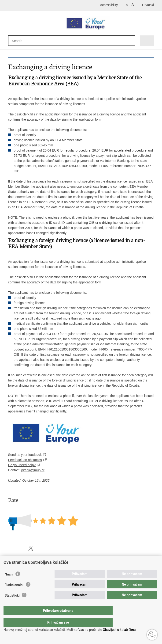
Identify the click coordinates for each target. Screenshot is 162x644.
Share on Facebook (21, 548)
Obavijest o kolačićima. (119, 630)
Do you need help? (22, 465)
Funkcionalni (14, 594)
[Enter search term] (29, 41)
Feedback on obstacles (25, 460)
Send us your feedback (25, 455)
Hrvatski (148, 5)
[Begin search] (129, 41)
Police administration (23, 565)
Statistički (12, 605)
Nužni (9, 584)
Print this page (11, 548)
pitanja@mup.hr (33, 470)
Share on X (31, 548)
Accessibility (109, 5)
